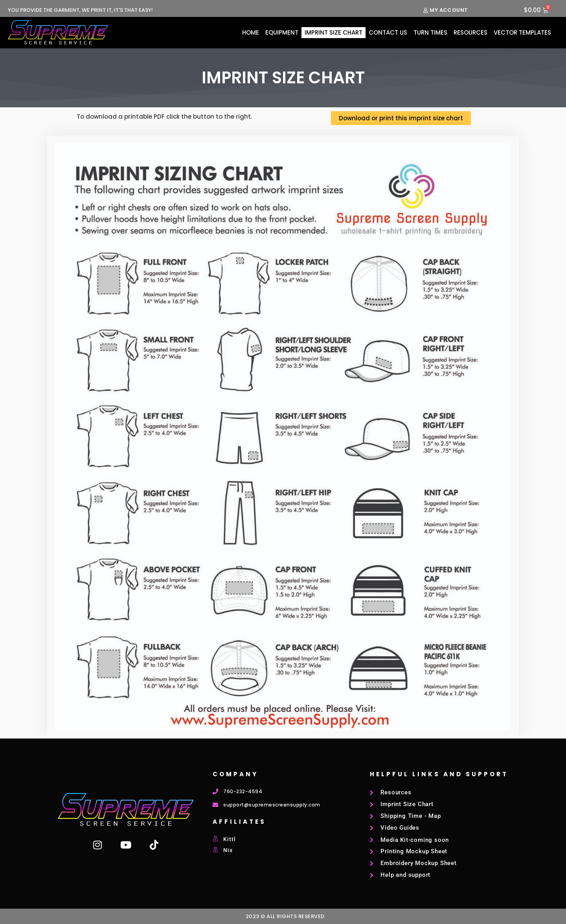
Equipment (282, 32)
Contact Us (388, 32)
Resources (470, 32)
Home (251, 32)
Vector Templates (522, 32)
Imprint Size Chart (334, 32)
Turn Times (430, 32)
